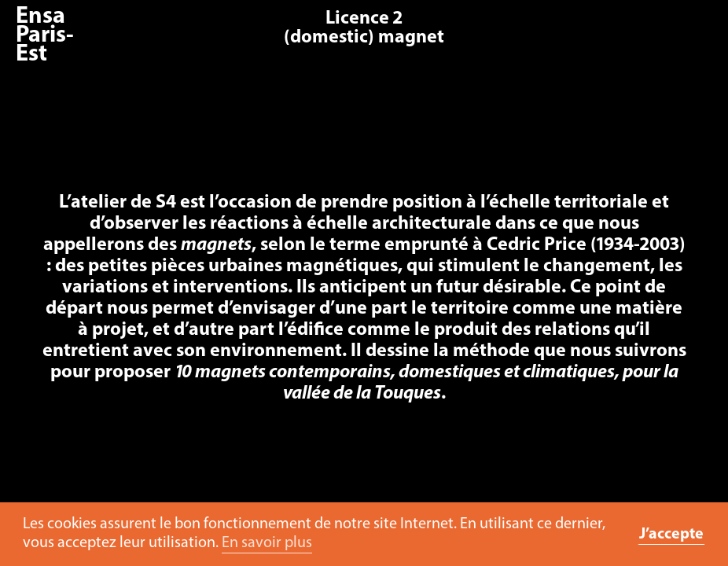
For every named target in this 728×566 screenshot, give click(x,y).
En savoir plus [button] (267, 543)
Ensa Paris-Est (45, 36)
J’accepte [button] (671, 535)
